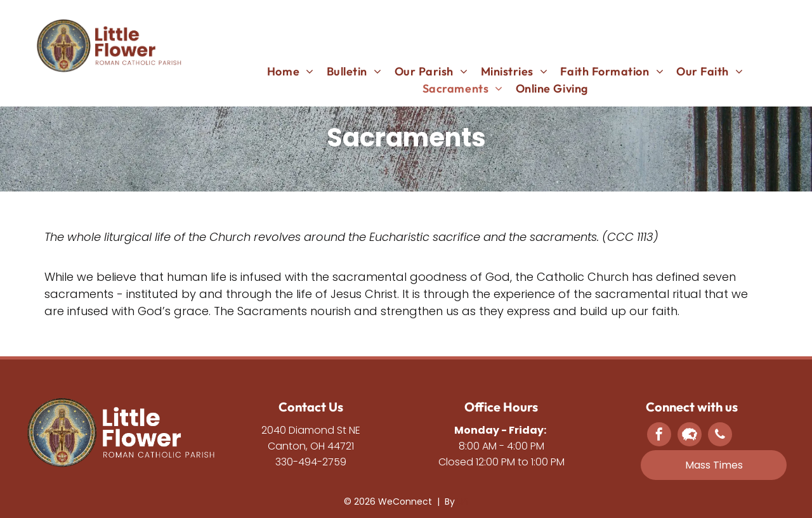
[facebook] (659, 436)
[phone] (720, 436)
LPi (463, 502)
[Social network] (690, 436)
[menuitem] (291, 71)
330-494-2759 (311, 462)
